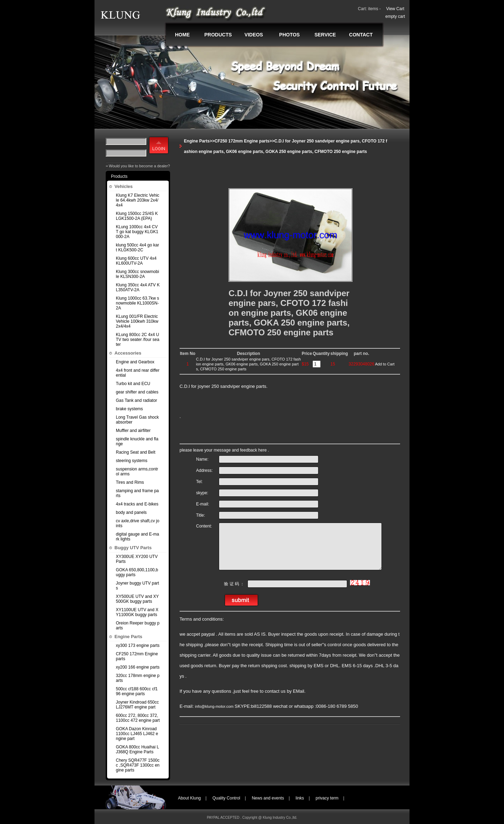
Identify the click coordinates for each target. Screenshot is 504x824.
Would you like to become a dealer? (139, 166)
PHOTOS (290, 35)
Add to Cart (385, 364)
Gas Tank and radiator (136, 400)
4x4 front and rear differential (138, 373)
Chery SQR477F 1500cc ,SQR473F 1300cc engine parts (138, 765)
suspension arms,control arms (137, 472)
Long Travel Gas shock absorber (137, 420)
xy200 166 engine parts (138, 667)
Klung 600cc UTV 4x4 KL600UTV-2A (136, 261)
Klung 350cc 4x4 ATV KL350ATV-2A (138, 287)
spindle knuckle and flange (137, 441)
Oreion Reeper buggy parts (138, 626)
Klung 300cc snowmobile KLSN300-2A (137, 274)
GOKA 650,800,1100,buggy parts (137, 572)
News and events (268, 798)
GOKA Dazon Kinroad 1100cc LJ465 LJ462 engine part (137, 734)
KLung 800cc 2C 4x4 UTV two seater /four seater (138, 340)
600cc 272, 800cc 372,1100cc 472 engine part (138, 718)
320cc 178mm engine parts (138, 678)
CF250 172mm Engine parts (137, 656)
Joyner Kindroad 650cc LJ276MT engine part (137, 705)
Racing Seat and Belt (136, 452)
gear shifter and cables (137, 392)
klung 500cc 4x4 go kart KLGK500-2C (137, 247)
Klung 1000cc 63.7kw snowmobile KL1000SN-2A (137, 303)
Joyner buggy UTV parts (137, 586)
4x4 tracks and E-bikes (137, 504)
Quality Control (226, 798)
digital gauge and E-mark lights (137, 537)
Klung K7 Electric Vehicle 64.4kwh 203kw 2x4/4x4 (138, 200)
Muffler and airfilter (133, 431)
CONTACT (361, 35)
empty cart (395, 16)
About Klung (189, 798)
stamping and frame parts (137, 493)
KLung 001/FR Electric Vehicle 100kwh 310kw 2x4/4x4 (137, 321)
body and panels (131, 512)
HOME (182, 35)
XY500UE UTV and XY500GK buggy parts (137, 599)
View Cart (395, 9)
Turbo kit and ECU (133, 384)
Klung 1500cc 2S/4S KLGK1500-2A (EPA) (137, 216)
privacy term (327, 798)
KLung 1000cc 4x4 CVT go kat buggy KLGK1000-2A (137, 232)
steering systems (132, 461)
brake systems (129, 409)
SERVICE (325, 35)
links (300, 798)
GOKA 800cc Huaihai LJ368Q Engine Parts (137, 749)
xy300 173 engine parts (138, 645)
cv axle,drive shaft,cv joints (138, 523)
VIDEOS (254, 35)
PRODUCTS (218, 35)
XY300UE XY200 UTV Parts (137, 559)
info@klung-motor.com (215, 706)
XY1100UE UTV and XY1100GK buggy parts (137, 612)
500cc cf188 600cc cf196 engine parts (137, 691)
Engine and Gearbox (135, 362)
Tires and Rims (130, 482)
